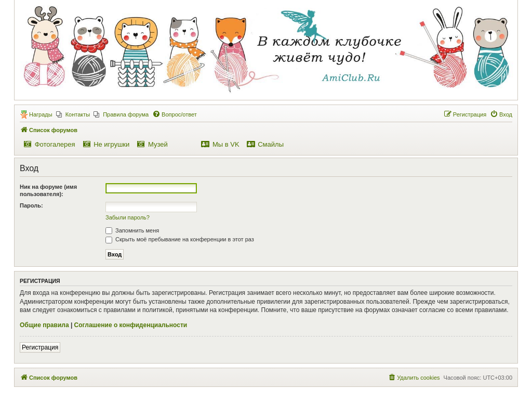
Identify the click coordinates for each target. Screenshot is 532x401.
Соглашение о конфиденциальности (131, 325)
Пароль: (31, 205)
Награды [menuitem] (41, 114)
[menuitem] (73, 114)
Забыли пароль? (128, 217)
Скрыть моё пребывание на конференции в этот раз (180, 239)
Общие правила (44, 325)
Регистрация (40, 347)
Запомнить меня (132, 230)
